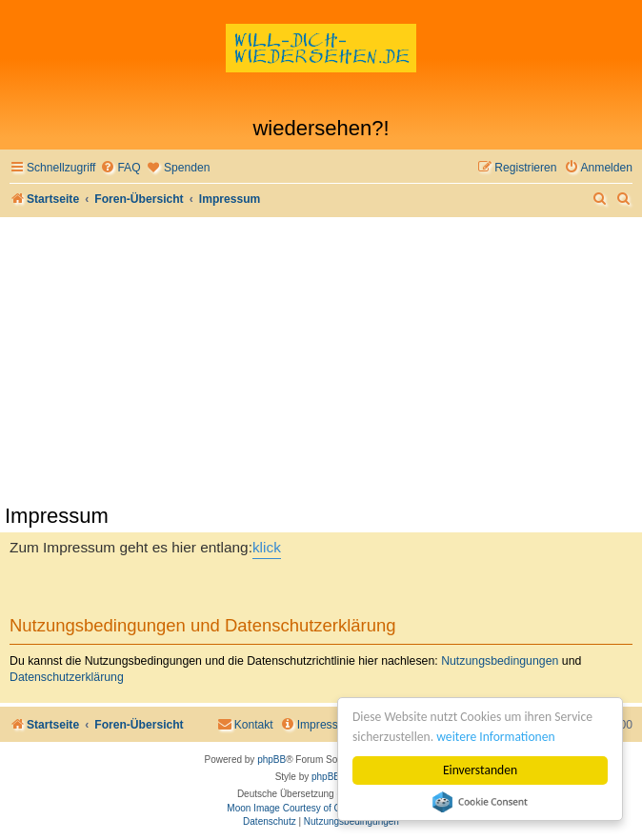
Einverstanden (480, 770)
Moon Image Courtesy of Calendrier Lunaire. (321, 808)
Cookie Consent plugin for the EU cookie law (480, 802)
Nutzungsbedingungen (500, 661)
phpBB (271, 760)
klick (267, 547)
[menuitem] (120, 168)
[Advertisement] (321, 360)
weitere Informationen (495, 737)
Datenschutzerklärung (67, 677)
